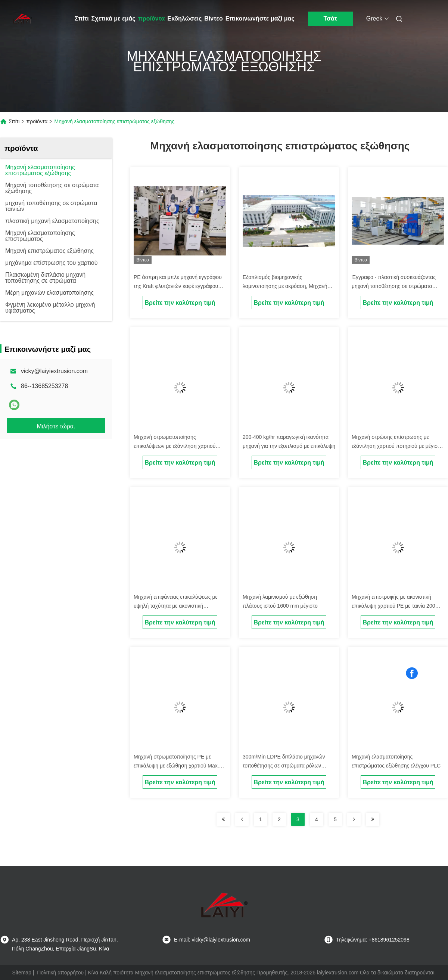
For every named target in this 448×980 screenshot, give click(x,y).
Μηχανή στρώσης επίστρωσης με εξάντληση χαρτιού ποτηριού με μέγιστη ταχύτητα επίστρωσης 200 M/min (397, 446)
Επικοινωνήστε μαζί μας (260, 18)
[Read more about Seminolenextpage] (223, 819)
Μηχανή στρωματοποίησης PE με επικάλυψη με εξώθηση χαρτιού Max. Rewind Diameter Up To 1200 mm (176, 766)
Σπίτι (82, 18)
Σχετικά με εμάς (113, 18)
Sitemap (22, 973)
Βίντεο (213, 18)
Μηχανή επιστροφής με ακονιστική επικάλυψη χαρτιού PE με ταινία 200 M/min (393, 606)
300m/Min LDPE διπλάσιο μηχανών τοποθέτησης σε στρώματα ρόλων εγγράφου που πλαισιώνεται (284, 766)
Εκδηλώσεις (184, 18)
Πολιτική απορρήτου (60, 973)
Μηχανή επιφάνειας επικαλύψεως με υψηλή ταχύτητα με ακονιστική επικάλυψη (176, 606)
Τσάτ (330, 18)
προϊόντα (152, 18)
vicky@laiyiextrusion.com (54, 371)
